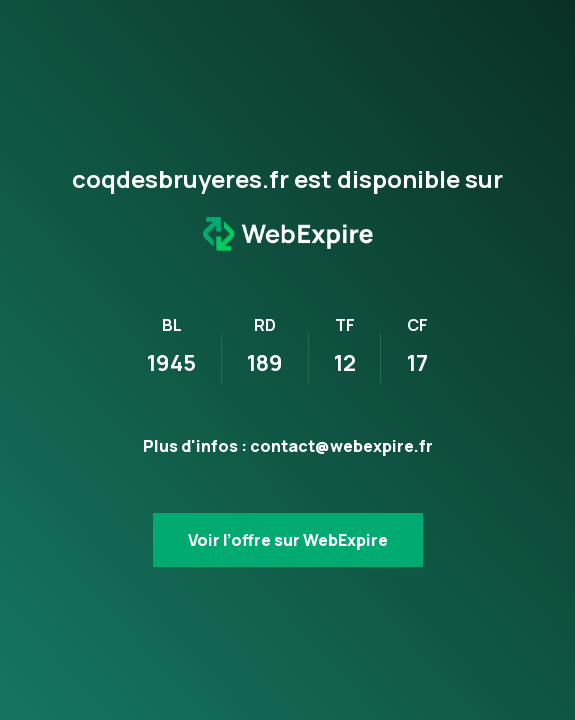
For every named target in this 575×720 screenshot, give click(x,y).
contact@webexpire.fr (341, 446)
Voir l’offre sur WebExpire (288, 540)
